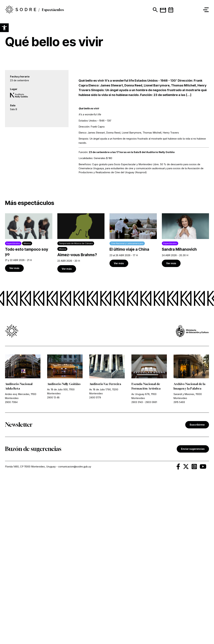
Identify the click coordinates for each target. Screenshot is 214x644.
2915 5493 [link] (179, 566)
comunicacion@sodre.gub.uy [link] (75, 631)
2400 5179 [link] (95, 562)
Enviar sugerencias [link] (193, 613)
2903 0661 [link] (151, 566)
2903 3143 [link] (137, 566)
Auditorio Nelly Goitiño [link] (64, 548)
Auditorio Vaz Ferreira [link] (105, 548)
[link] (29, 407)
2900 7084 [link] (11, 566)
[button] (4, 28)
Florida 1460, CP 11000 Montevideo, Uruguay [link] (30, 631)
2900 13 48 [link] (53, 562)
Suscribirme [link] (197, 589)
